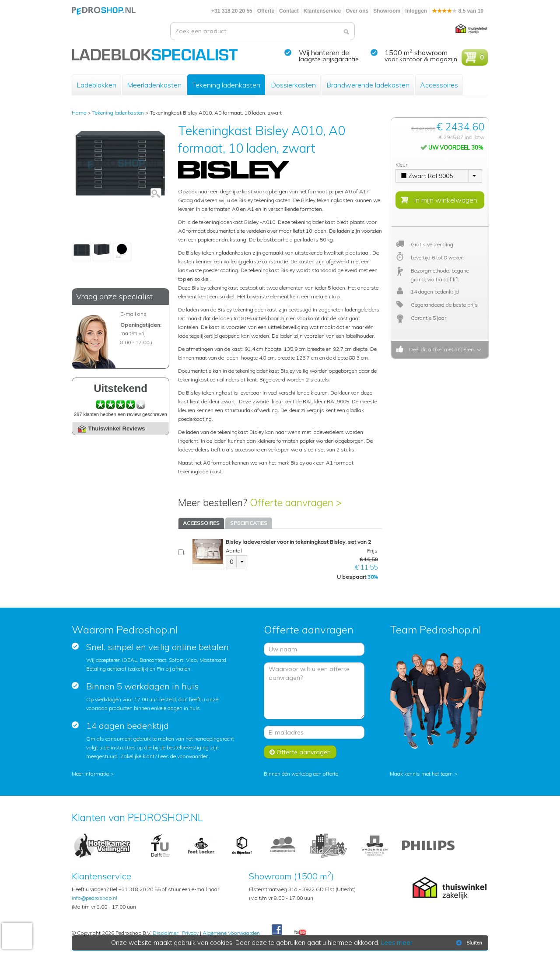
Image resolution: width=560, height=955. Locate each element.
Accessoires (439, 85)
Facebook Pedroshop (277, 930)
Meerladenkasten (154, 85)
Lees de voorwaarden (183, 756)
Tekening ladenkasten (226, 85)
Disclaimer (165, 933)
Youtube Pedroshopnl (300, 933)
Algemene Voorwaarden (231, 933)
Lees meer (397, 943)
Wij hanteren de (324, 52)
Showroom (387, 11)
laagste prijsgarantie (329, 59)
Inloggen (416, 11)
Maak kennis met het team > (424, 774)
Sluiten (468, 943)
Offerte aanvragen (300, 752)
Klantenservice (322, 11)
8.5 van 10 (458, 11)
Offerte (266, 11)
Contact (289, 11)
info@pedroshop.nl (94, 898)
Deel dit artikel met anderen (440, 349)
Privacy (190, 933)
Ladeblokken (96, 85)
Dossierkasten (293, 85)
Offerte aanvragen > (296, 502)
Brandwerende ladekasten (368, 85)
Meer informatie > (93, 774)
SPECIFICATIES (249, 523)
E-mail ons (133, 314)
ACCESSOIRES (201, 523)
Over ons (357, 11)
